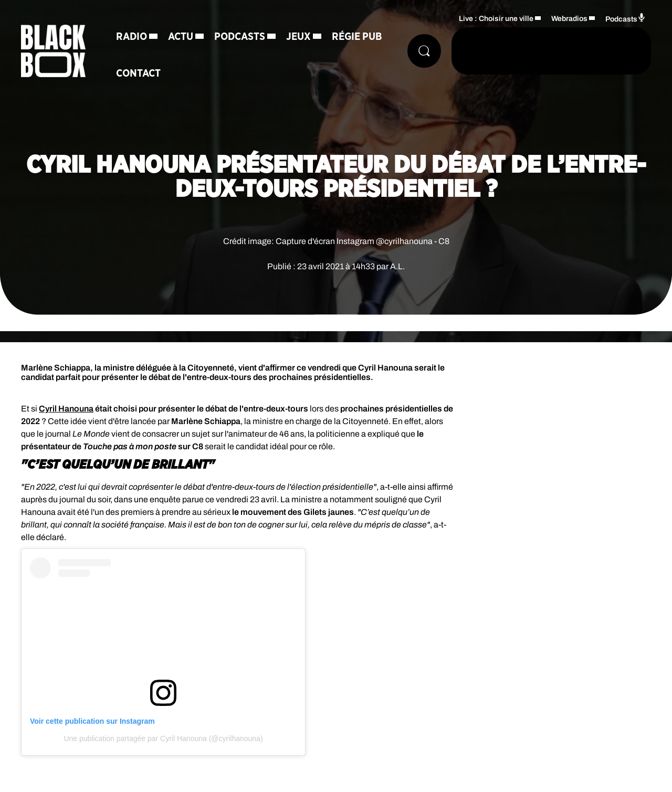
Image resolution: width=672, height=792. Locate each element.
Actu (181, 37)
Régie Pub (357, 37)
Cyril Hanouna (66, 409)
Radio (132, 37)
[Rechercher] (424, 51)
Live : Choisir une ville (496, 19)
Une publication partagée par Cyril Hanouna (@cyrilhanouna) (163, 738)
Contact (138, 73)
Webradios (569, 19)
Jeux (298, 37)
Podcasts (240, 37)
